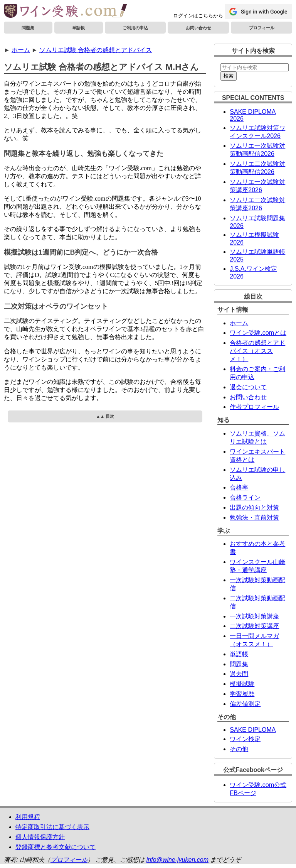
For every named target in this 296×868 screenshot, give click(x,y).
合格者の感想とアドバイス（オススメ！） (257, 351)
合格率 (239, 487)
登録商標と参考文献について (55, 847)
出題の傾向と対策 (254, 507)
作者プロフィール (254, 407)
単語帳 (78, 28)
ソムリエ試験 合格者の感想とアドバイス (96, 50)
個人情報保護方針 (40, 837)
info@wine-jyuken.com (177, 860)
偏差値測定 (245, 704)
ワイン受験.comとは (258, 333)
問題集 (28, 28)
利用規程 (28, 817)
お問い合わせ (198, 28)
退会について (248, 387)
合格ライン (245, 497)
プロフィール (262, 28)
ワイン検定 (245, 739)
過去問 (239, 674)
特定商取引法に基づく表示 (52, 827)
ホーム (21, 50)
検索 (229, 76)
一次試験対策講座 (254, 616)
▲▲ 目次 (105, 416)
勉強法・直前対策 (254, 518)
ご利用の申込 (135, 28)
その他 (239, 749)
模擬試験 (242, 684)
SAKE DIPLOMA (253, 730)
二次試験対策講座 (254, 626)
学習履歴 (242, 694)
